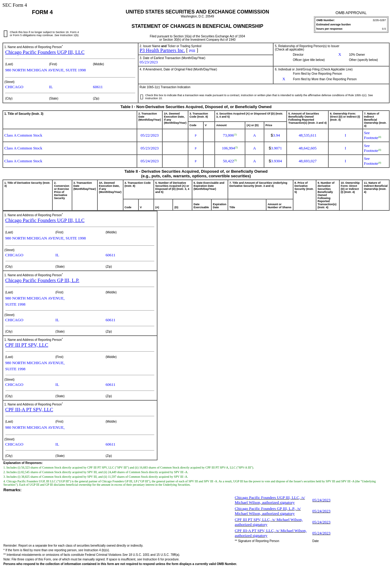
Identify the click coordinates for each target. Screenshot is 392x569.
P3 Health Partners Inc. (162, 50)
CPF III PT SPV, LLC (27, 345)
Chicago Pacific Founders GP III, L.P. (42, 280)
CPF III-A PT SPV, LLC (29, 410)
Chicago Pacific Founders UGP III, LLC (45, 52)
